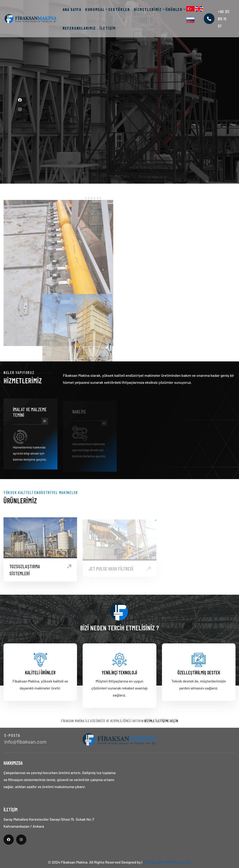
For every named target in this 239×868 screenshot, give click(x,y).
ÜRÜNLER (174, 9)
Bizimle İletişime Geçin (161, 721)
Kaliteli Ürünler (40, 672)
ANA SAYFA (72, 9)
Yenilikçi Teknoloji (119, 672)
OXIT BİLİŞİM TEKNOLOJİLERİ (167, 862)
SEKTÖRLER (119, 9)
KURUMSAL (95, 9)
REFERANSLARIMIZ (79, 28)
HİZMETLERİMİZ (148, 9)
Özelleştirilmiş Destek (199, 672)
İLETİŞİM (108, 28)
